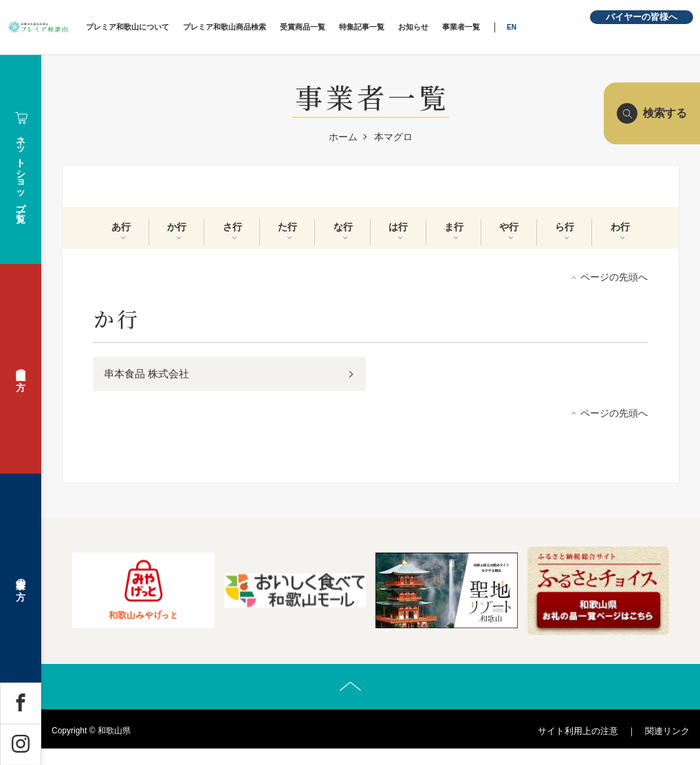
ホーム (343, 137)
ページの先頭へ (614, 284)
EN (564, 27)
